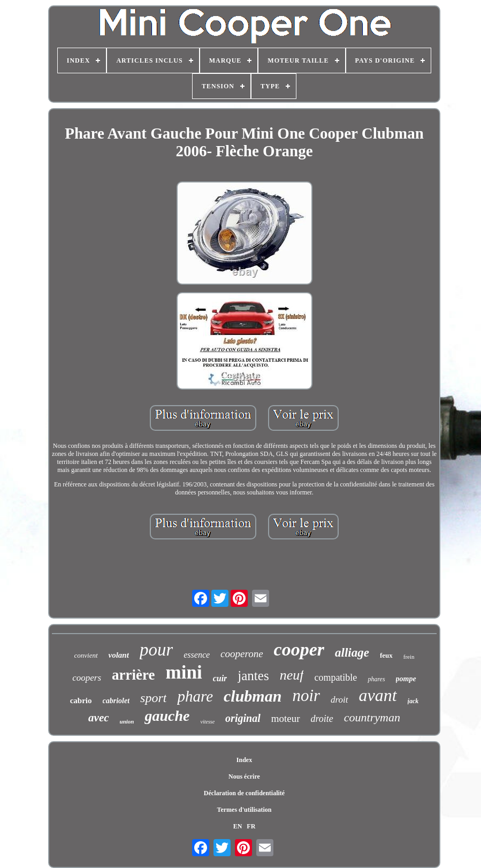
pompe (406, 679)
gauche (167, 716)
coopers (87, 678)
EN (238, 826)
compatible (335, 677)
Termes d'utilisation (245, 810)
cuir (220, 678)
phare (195, 696)
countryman (372, 717)
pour (156, 650)
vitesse (207, 722)
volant (119, 655)
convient (86, 655)
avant (378, 695)
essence (197, 655)
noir (306, 695)
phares (376, 679)
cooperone (242, 654)
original (243, 718)
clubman (253, 696)
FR (251, 826)
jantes (253, 676)
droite (322, 719)
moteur (286, 718)
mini (184, 672)
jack (413, 701)
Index (244, 760)
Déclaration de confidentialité (244, 793)
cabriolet (116, 701)
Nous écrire (244, 776)
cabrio (81, 701)
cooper (299, 649)
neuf (292, 675)
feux (386, 655)
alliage (352, 653)
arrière (133, 675)
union (127, 721)
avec (98, 718)
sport (153, 698)
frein (409, 657)
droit (339, 700)
